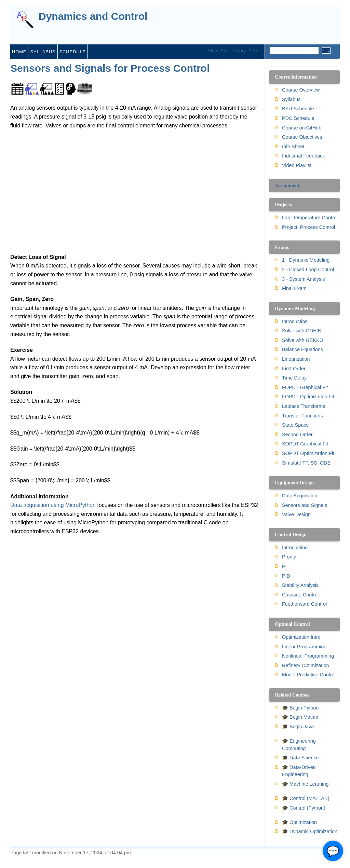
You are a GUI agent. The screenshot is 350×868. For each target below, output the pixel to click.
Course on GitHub (302, 128)
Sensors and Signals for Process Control (110, 68)
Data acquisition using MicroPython (53, 505)
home (19, 52)
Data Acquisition (300, 496)
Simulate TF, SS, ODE (306, 463)
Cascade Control (300, 595)
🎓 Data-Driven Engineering (299, 771)
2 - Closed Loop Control (308, 270)
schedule (73, 52)
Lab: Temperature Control (310, 218)
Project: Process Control (308, 227)
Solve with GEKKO (303, 340)
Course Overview (301, 90)
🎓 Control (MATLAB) (306, 798)
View (213, 51)
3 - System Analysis (304, 279)
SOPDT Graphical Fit (305, 444)
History (239, 51)
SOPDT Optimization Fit (308, 453)
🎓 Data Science (300, 758)
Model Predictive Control (309, 675)
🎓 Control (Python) (304, 808)
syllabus (43, 52)
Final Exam (294, 288)
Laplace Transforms (304, 406)
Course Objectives (302, 137)
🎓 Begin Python (300, 708)
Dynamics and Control (93, 17)
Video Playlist (297, 165)
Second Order (297, 435)
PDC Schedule (298, 118)
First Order (294, 369)
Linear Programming (304, 647)
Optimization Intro (301, 637)
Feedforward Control (304, 604)
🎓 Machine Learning (305, 784)
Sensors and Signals (305, 505)
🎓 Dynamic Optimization (310, 831)
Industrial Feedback (304, 156)
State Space (295, 425)
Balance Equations (302, 349)
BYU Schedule (298, 109)
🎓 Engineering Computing (299, 745)
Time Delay (294, 378)
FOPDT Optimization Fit (308, 397)
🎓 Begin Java (298, 727)
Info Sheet (293, 147)
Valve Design (296, 514)
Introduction (295, 321)
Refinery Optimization (306, 665)
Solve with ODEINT (303, 331)
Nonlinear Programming (308, 656)
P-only (289, 557)
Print (253, 51)
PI (284, 566)
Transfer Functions (302, 416)
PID (286, 576)
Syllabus (291, 99)
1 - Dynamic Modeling (306, 260)
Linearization (296, 359)
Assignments (288, 185)
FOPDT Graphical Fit (305, 387)
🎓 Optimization (299, 822)
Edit (224, 51)
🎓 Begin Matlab (300, 717)
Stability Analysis (300, 585)
